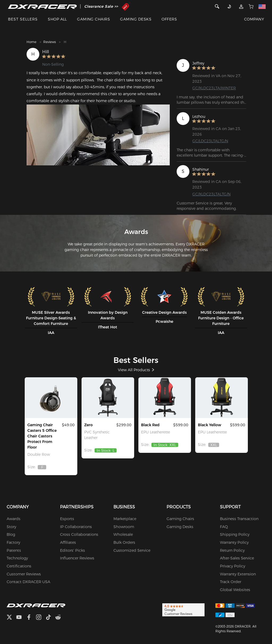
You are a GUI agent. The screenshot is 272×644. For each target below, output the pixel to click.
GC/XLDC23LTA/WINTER (214, 88)
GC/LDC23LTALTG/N (210, 141)
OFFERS (169, 19)
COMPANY (254, 19)
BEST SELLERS (23, 19)
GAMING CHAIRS (93, 19)
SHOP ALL (57, 19)
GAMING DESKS (136, 19)
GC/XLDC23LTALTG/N (211, 194)
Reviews (50, 42)
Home (31, 42)
